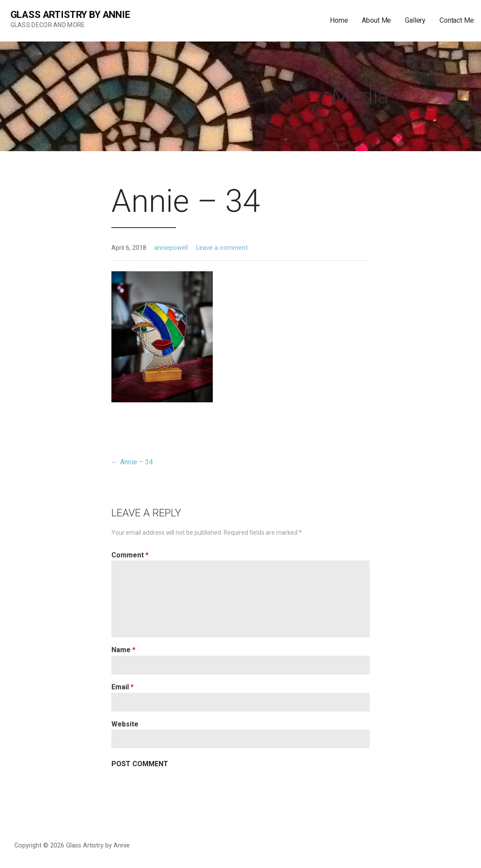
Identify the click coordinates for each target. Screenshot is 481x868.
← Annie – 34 (132, 462)
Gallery (415, 20)
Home (339, 20)
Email (123, 687)
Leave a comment (222, 248)
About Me (376, 20)
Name (123, 650)
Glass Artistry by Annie (70, 15)
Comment (130, 555)
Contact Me (457, 20)
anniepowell (171, 248)
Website (125, 724)
